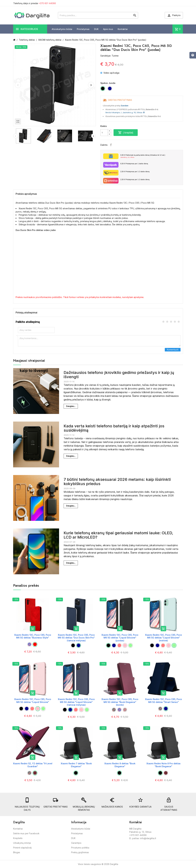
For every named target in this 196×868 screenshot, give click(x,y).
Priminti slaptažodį (22, 848)
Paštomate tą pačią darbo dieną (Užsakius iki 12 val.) (150, 156)
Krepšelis (18, 838)
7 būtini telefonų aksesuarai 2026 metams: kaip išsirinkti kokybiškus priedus (117, 482)
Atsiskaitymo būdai (62, 29)
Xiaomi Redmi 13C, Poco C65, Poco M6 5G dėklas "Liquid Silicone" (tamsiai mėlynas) (76, 702)
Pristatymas (83, 29)
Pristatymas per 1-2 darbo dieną (135, 172)
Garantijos (76, 843)
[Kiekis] (104, 133)
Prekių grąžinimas (80, 852)
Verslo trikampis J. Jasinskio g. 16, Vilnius (125, 112)
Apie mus (108, 29)
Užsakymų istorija (22, 843)
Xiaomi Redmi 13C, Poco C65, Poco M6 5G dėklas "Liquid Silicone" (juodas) (120, 638)
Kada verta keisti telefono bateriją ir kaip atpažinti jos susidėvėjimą (114, 428)
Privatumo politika (80, 848)
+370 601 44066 (47, 3)
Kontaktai (123, 29)
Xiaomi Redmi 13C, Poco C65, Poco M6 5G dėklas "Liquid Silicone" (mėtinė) (163, 638)
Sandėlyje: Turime (109, 56)
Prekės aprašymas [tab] (26, 194)
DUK (96, 29)
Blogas (17, 852)
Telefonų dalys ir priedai (35, 3)
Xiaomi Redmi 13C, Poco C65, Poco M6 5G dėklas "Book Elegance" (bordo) (120, 702)
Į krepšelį (126, 133)
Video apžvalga (110, 73)
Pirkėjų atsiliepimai (26, 312)
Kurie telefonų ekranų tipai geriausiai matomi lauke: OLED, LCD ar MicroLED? (118, 535)
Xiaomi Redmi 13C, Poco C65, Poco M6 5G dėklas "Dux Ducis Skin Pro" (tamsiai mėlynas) (76, 638)
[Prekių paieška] (98, 15)
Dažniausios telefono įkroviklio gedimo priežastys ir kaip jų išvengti (119, 375)
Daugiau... (71, 406)
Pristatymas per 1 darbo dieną (134, 164)
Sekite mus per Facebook (26, 833)
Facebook (111, 145)
